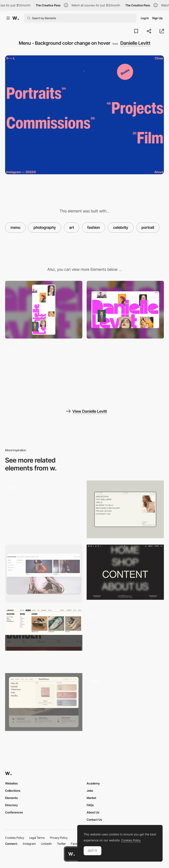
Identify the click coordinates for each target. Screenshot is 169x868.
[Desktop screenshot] (125, 310)
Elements (11, 798)
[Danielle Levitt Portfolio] (44, 372)
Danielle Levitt (135, 43)
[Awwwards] (16, 18)
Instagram (29, 844)
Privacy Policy (59, 838)
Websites (11, 783)
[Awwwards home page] (71, 854)
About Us (93, 812)
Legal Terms (37, 838)
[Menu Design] (125, 509)
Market (91, 798)
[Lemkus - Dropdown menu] (44, 630)
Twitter (61, 844)
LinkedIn (46, 844)
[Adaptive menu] (125, 638)
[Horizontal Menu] (44, 574)
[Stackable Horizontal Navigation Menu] (125, 701)
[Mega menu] (44, 702)
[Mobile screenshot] (44, 310)
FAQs (90, 805)
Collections (13, 791)
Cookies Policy (15, 838)
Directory (12, 805)
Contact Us (94, 820)
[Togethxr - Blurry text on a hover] (125, 572)
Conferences (14, 812)
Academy (93, 783)
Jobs (90, 791)
